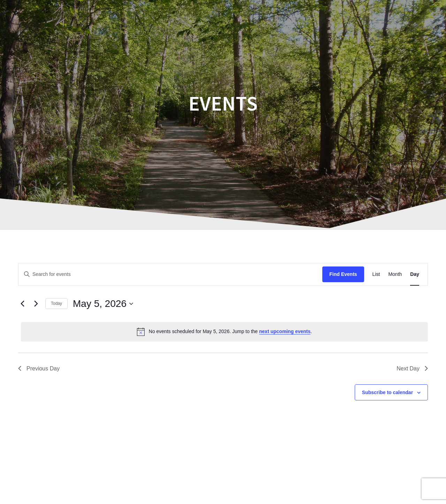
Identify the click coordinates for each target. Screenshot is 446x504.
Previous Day (39, 368)
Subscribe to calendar (387, 392)
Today (56, 303)
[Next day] (36, 304)
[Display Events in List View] (376, 274)
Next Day (412, 368)
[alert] (224, 332)
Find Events (343, 274)
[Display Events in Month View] (395, 274)
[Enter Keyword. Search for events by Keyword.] (170, 274)
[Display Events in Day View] (415, 274)
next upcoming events (285, 331)
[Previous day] (22, 304)
